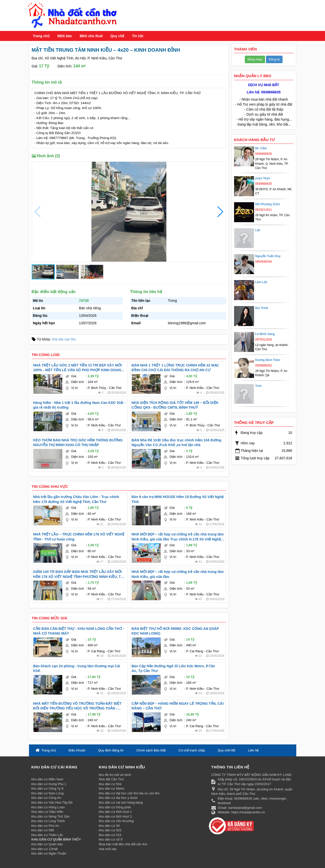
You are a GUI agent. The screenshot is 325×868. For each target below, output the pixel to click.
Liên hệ (253, 750)
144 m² (80, 66)
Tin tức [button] (138, 36)
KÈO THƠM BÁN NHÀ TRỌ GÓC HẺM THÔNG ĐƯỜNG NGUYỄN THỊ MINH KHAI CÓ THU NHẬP (78, 443)
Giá (74, 376)
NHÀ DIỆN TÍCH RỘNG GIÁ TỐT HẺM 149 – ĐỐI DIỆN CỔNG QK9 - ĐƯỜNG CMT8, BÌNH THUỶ (175, 405)
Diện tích (78, 382)
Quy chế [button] (117, 36)
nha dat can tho (64, 339)
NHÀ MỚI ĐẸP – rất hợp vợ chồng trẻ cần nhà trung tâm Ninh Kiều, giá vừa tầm (178, 574)
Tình (258, 386)
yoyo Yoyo (263, 178)
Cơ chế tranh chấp (192, 750)
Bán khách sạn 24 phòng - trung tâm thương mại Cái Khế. (77, 669)
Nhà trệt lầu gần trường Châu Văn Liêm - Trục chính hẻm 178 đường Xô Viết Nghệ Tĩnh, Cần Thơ (76, 499)
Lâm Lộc (261, 282)
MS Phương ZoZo (268, 204)
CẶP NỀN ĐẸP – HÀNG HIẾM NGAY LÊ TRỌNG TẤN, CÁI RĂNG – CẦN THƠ (178, 706)
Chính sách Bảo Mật (151, 750)
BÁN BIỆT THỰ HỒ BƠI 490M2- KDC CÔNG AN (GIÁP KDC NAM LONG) (175, 631)
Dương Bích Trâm (268, 360)
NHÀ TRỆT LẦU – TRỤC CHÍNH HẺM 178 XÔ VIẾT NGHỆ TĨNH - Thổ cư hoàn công (79, 537)
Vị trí (75, 388)
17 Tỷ (44, 66)
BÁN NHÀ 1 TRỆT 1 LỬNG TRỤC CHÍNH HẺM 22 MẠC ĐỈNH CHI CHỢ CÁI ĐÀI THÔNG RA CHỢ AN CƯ (175, 368)
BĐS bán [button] (65, 36)
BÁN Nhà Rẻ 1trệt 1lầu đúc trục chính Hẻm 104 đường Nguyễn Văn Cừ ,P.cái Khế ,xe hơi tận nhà (176, 443)
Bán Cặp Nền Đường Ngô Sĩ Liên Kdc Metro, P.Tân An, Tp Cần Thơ (173, 669)
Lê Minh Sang (265, 334)
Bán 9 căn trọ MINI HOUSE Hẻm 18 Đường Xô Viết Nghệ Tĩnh (178, 499)
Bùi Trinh (262, 308)
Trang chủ (41, 36)
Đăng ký (274, 59)
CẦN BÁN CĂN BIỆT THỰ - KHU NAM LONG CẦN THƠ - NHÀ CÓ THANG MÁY (79, 631)
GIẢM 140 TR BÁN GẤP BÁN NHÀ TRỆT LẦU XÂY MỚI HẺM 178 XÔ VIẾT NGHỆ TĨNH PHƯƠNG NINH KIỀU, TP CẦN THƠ (78, 574)
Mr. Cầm (261, 148)
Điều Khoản (77, 750)
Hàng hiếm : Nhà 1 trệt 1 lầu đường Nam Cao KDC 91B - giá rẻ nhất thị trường (79, 405)
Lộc (258, 230)
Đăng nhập (255, 59)
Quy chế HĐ (227, 750)
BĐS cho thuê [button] (91, 36)
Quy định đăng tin (111, 750)
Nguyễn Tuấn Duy (268, 256)
